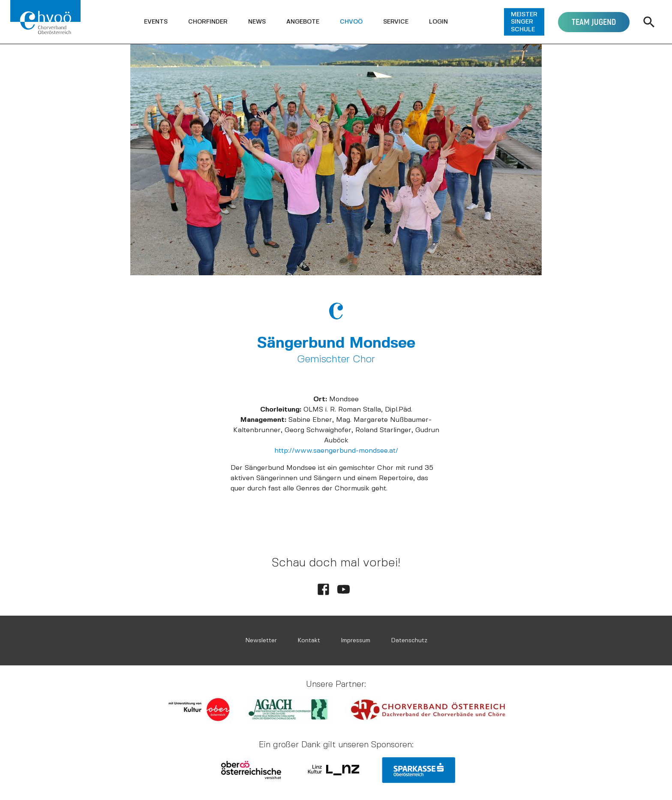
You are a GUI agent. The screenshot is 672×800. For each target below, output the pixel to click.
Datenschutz (409, 640)
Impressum (355, 640)
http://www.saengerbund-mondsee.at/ (336, 450)
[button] (156, 22)
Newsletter (261, 640)
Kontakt (309, 640)
